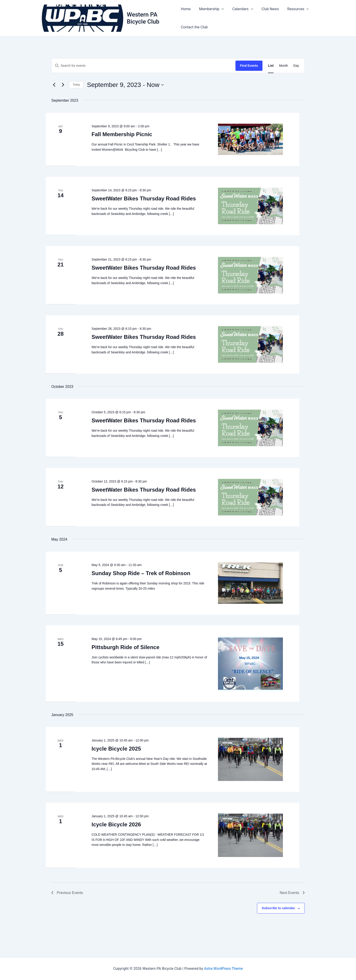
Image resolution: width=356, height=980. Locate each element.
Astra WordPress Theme (223, 969)
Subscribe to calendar (278, 908)
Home (186, 9)
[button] (220, 9)
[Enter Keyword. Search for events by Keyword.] (143, 66)
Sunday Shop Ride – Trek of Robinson (141, 573)
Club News (267, 9)
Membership (210, 9)
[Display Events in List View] (271, 66)
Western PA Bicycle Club (143, 18)
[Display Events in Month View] (283, 66)
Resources (293, 9)
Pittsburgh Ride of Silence (125, 647)
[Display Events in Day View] (296, 66)
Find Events (249, 66)
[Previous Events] (54, 85)
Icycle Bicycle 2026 (116, 824)
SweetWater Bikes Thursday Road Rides (144, 198)
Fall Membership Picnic (122, 134)
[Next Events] (63, 85)
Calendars (240, 9)
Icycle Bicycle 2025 (116, 749)
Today (76, 85)
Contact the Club (194, 27)
